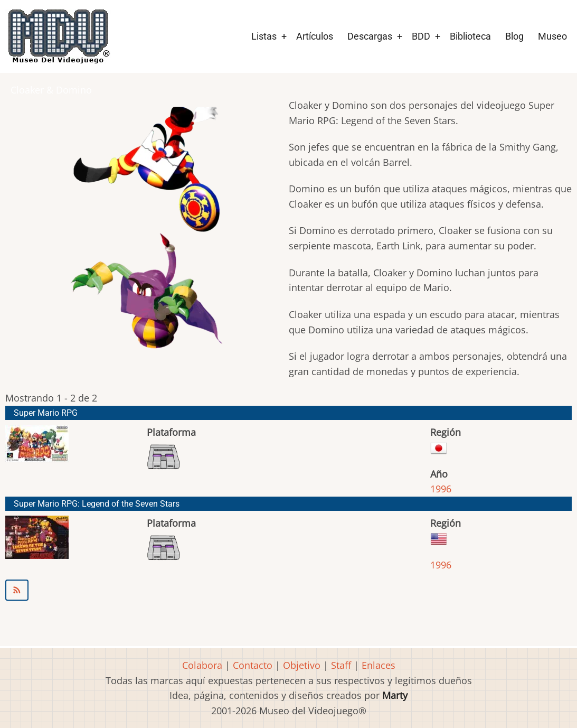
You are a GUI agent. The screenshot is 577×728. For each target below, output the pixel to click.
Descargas (370, 36)
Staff (341, 665)
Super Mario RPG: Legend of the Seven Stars (97, 504)
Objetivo (302, 665)
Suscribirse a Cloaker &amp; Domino (289, 590)
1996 (441, 489)
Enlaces (379, 665)
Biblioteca (470, 36)
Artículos (315, 36)
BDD (421, 36)
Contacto (253, 665)
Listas (264, 36)
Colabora (202, 665)
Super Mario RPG (46, 413)
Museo (552, 36)
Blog (514, 36)
